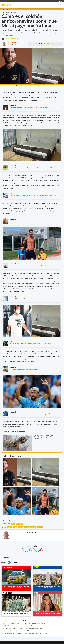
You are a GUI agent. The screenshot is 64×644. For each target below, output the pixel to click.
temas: (4, 527)
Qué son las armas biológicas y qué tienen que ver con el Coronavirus (30, 344)
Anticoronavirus (31, 527)
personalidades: (6, 524)
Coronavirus (22, 527)
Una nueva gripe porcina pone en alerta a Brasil (23, 221)
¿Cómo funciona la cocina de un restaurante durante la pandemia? (21, 626)
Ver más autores (12, 45)
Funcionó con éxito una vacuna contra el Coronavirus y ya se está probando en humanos (44, 437)
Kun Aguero (19, 524)
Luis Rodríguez (12, 43)
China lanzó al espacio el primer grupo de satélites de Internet (28, 108)
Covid (15, 527)
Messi (13, 524)
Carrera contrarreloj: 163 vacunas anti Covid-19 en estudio (19, 631)
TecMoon (33, 421)
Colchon (10, 527)
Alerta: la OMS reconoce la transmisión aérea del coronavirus (27, 299)
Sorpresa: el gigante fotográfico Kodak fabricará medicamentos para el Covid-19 (25, 624)
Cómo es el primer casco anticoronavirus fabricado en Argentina (28, 266)
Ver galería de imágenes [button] (10, 39)
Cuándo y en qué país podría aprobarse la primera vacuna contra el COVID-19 (32, 196)
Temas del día (8, 9)
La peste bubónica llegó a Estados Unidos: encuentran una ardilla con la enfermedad (26, 633)
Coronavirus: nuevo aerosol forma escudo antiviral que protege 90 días (30, 414)
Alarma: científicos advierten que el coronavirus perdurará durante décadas (23, 628)
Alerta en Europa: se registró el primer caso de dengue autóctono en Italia (31, 168)
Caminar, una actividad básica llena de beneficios (24, 369)
